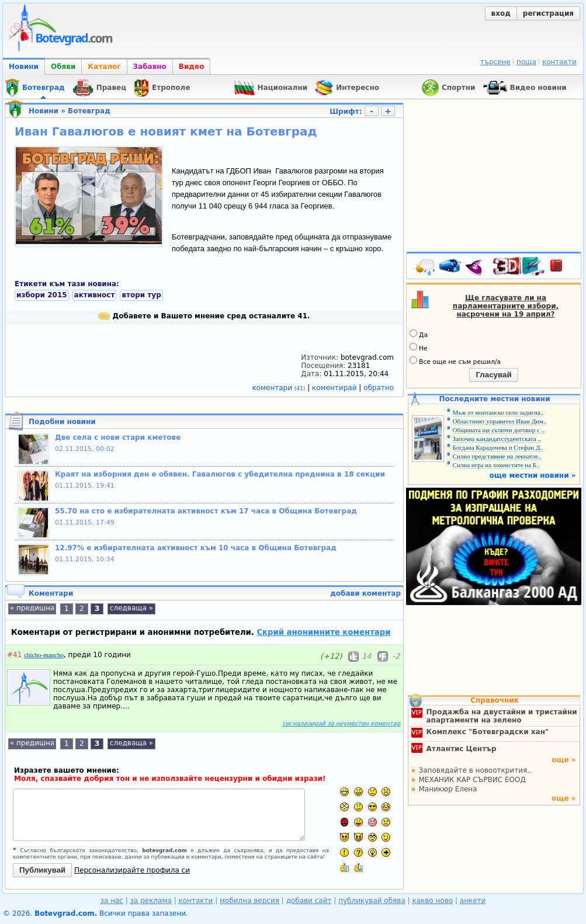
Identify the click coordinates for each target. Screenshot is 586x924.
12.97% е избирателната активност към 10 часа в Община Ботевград (196, 548)
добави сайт (309, 901)
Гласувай (493, 375)
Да (419, 334)
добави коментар (365, 593)
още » (564, 760)
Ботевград (89, 111)
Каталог (104, 67)
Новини (24, 67)
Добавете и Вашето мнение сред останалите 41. (204, 316)
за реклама (151, 901)
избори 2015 (42, 295)
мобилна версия (249, 901)
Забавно (150, 67)
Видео (192, 67)
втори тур (141, 295)
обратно (379, 388)
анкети (473, 901)
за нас (112, 901)
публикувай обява (372, 901)
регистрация (548, 13)
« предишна (32, 608)
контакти (559, 62)
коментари (280, 388)
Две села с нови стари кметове (118, 437)
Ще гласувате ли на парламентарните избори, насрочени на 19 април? (506, 306)
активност (95, 295)
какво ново (432, 901)
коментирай (335, 388)
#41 (14, 655)
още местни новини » (533, 475)
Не (419, 348)
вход (501, 13)
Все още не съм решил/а (455, 361)
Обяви (63, 67)
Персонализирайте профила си (132, 870)
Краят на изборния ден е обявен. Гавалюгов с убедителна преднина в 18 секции (220, 474)
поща (526, 62)
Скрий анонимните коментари (323, 632)
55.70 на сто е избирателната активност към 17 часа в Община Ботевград (206, 511)
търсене (495, 62)
